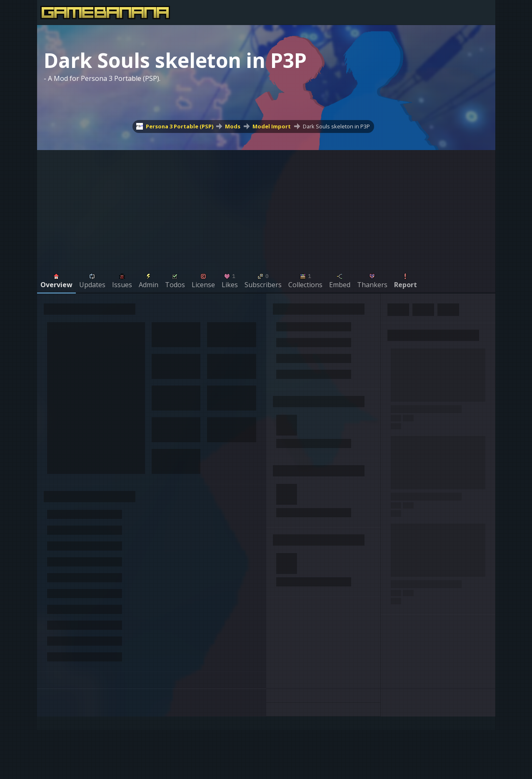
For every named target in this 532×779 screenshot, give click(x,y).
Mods (233, 126)
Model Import (272, 126)
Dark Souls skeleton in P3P (336, 126)
